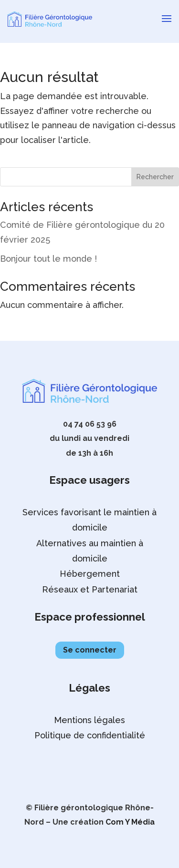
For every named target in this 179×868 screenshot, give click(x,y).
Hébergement (90, 574)
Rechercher (155, 177)
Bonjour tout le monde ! (48, 259)
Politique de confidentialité (90, 735)
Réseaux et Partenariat (90, 589)
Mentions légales (89, 720)
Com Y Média (130, 822)
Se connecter (90, 650)
